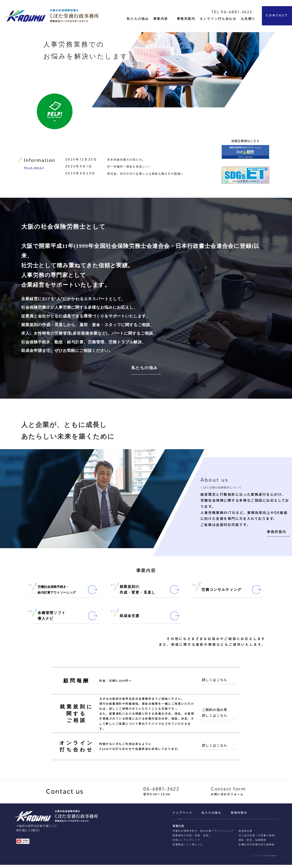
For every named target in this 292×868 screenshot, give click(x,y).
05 (113, 614)
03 (195, 588)
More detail (34, 169)
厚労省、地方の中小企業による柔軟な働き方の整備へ (145, 175)
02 (113, 588)
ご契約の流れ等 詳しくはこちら (215, 715)
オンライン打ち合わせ (218, 19)
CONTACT (277, 16)
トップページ (182, 816)
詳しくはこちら (215, 682)
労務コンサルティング (186, 843)
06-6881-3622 (161, 793)
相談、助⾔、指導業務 (252, 843)
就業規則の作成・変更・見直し (192, 839)
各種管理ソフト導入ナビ (188, 847)
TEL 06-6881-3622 (232, 12)
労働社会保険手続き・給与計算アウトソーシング (203, 834)
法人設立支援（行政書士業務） (258, 839)
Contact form (228, 793)
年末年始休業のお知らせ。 (126, 161)
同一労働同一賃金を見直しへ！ (129, 168)
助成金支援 (245, 834)
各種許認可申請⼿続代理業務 (257, 847)
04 (31, 614)
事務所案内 (186, 19)
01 (31, 588)
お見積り (248, 19)
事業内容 (161, 19)
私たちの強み (145, 370)
